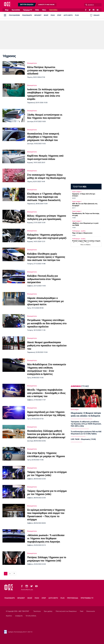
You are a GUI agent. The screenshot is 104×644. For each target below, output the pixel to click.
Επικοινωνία (91, 611)
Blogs (7, 10)
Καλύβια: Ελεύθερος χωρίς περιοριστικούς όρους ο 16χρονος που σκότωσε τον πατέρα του (46, 257)
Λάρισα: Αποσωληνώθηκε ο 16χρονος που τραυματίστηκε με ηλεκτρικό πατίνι (45, 301)
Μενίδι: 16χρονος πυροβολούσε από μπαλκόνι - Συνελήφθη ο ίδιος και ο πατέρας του (46, 393)
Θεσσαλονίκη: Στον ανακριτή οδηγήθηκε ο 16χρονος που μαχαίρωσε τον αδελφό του (43, 137)
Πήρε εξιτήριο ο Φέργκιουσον (82, 233)
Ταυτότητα (37, 611)
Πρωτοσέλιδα (16, 10)
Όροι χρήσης (48, 611)
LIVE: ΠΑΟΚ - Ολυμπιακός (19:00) (83, 439)
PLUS (77, 15)
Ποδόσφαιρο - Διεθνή (79, 231)
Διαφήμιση (19, 616)
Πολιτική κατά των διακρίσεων (66, 611)
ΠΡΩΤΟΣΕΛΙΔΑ (73, 598)
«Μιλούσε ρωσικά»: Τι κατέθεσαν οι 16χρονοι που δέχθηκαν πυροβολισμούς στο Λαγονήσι (46, 538)
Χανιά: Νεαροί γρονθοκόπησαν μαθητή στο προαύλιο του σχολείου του (47, 346)
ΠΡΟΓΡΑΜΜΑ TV (87, 598)
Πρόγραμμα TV (28, 10)
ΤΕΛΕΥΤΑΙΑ (79, 187)
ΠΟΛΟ (53, 15)
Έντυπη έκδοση (31, 616)
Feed (82, 611)
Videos (44, 10)
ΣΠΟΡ (59, 15)
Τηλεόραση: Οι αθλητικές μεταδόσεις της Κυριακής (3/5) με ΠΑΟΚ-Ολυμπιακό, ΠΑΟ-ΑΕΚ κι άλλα (86, 424)
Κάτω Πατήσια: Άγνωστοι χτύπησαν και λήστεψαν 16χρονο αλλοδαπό (45, 70)
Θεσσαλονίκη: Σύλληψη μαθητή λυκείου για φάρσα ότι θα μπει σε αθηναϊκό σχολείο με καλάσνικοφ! (46, 434)
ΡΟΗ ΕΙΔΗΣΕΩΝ (14, 15)
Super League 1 (77, 192)
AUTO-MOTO (68, 15)
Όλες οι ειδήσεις (86, 245)
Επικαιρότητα (32, 63)
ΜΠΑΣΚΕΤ (38, 15)
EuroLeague (75, 410)
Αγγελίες (9, 616)
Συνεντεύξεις (53, 10)
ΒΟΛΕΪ (46, 15)
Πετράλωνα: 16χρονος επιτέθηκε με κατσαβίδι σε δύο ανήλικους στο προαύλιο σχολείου (47, 323)
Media (37, 10)
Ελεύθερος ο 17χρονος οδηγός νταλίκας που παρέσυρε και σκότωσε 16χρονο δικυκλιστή (44, 197)
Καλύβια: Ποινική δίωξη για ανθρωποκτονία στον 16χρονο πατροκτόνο (44, 279)
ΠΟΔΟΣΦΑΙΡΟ (27, 15)
